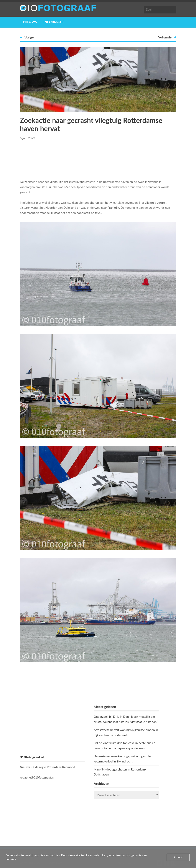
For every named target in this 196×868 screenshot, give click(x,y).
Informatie (54, 22)
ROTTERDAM (126, 820)
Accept (178, 857)
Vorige (29, 37)
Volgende (165, 37)
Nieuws (30, 22)
